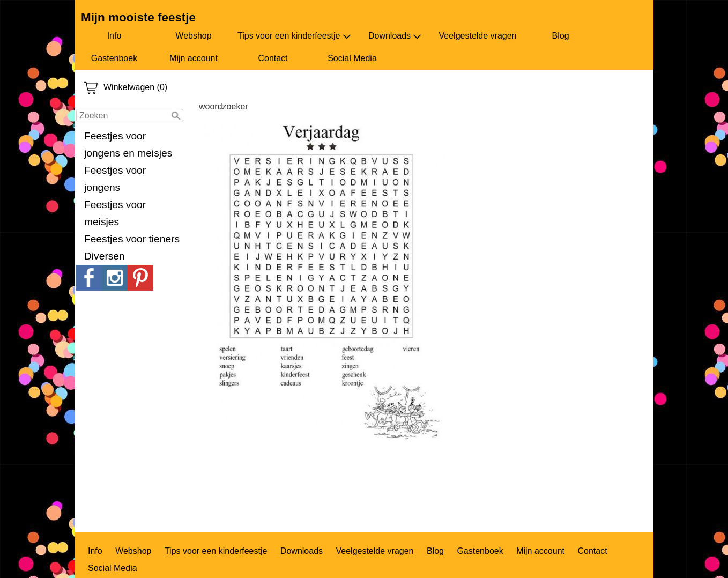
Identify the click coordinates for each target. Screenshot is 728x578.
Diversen (105, 256)
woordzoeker (224, 106)
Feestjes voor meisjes (115, 213)
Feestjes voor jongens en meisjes (128, 144)
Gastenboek (114, 58)
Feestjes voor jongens (115, 179)
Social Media (352, 58)
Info (114, 36)
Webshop (193, 36)
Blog (561, 36)
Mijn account (194, 58)
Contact (273, 58)
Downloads (395, 36)
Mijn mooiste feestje (138, 17)
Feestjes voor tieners (132, 239)
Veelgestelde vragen (478, 36)
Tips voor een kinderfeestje (294, 36)
